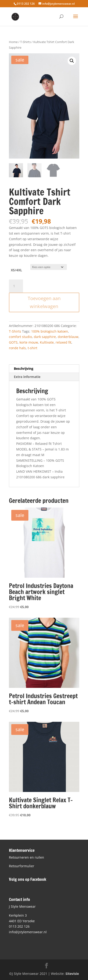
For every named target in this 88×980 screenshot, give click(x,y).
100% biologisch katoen (50, 331)
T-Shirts (25, 42)
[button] (72, 61)
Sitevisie (72, 974)
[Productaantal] (16, 286)
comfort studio (20, 337)
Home (13, 42)
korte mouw (29, 342)
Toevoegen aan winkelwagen (44, 302)
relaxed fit (63, 342)
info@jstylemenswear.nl (28, 932)
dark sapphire (45, 337)
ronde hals (17, 348)
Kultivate (47, 342)
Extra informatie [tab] (27, 377)
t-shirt (33, 348)
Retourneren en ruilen (27, 857)
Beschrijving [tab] (24, 368)
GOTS (13, 342)
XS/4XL (16, 270)
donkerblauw (68, 337)
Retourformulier (22, 866)
